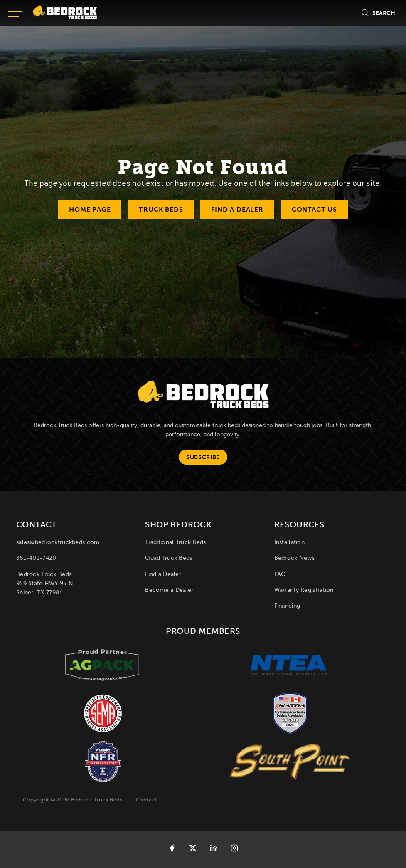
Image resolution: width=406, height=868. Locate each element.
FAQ (280, 574)
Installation (289, 542)
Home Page (90, 209)
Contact (146, 800)
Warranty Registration (304, 590)
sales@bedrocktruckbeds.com (58, 542)
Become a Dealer (169, 590)
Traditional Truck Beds (175, 542)
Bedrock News (294, 558)
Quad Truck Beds (169, 558)
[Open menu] (15, 12)
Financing (287, 606)
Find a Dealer (237, 209)
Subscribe (203, 457)
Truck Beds (161, 209)
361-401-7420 (36, 558)
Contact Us (314, 209)
